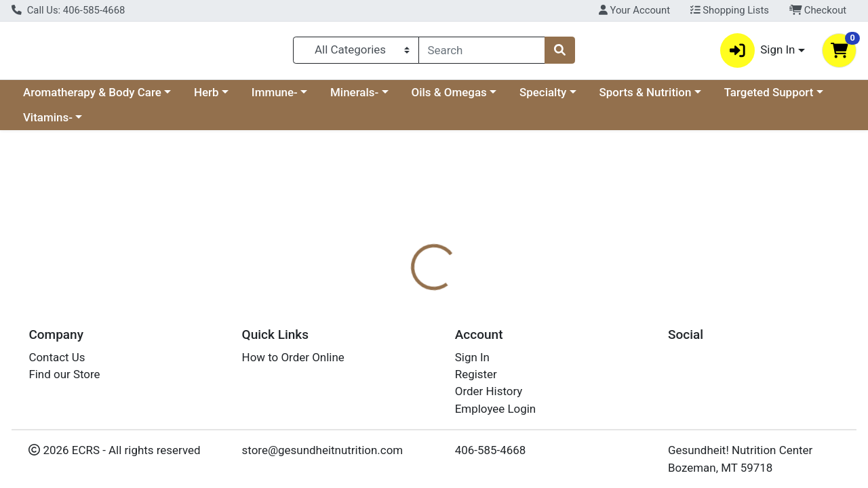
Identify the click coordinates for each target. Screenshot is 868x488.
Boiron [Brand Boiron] (522, 374)
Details (399, 320)
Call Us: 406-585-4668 (68, 10)
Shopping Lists (730, 10)
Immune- (275, 98)
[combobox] (482, 53)
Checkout (818, 10)
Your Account (634, 10)
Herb (206, 98)
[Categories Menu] (356, 53)
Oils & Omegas (449, 98)
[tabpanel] (615, 387)
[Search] (482, 53)
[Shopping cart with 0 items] (839, 53)
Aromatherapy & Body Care (92, 98)
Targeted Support (769, 98)
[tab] (399, 320)
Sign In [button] (758, 53)
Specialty (543, 98)
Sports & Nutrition (646, 98)
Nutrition (459, 320)
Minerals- (354, 98)
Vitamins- (48, 123)
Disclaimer (528, 320)
